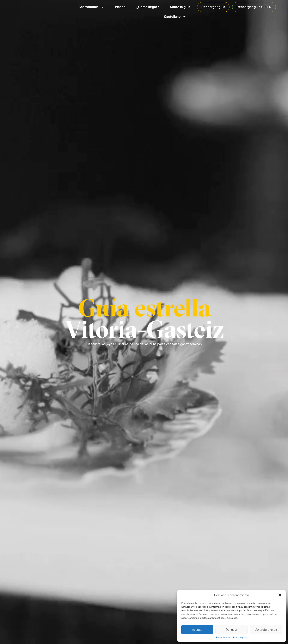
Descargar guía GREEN (254, 7)
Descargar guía (213, 7)
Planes (120, 7)
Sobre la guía (180, 7)
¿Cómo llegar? (148, 7)
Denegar (232, 630)
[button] (280, 595)
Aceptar (197, 630)
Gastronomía (91, 7)
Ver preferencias (266, 630)
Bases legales (223, 638)
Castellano (175, 17)
